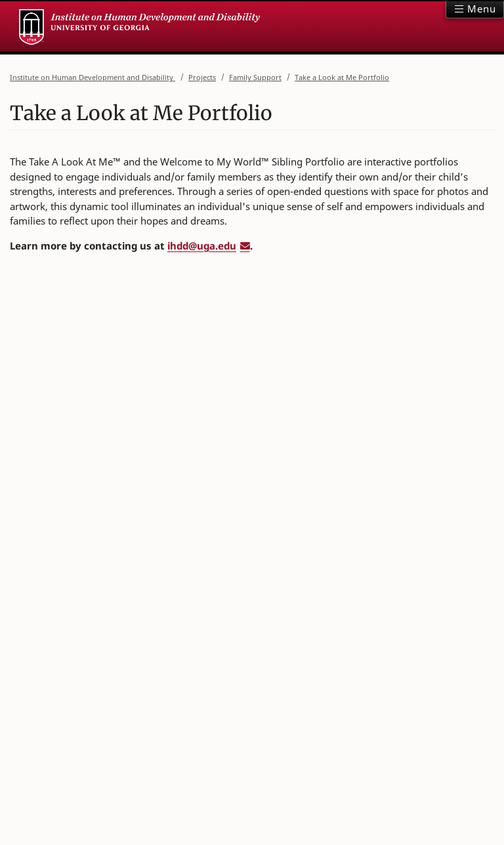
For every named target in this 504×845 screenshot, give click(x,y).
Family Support (255, 76)
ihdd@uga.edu (202, 246)
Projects (202, 76)
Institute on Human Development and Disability (93, 76)
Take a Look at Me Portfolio (342, 76)
